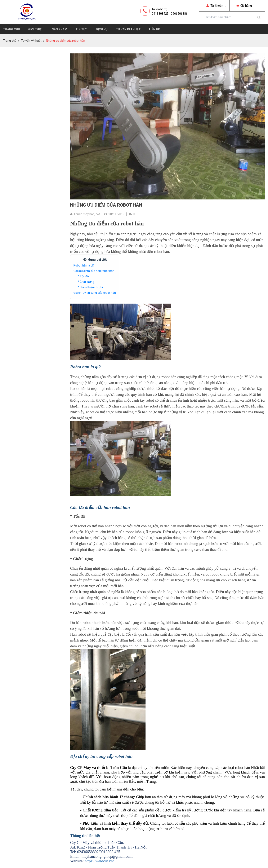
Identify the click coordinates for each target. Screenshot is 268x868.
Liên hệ (154, 29)
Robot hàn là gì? (84, 265)
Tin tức (82, 29)
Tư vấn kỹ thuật (31, 41)
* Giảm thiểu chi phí (90, 287)
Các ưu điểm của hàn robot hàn (94, 271)
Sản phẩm (60, 29)
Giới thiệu (36, 29)
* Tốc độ (83, 276)
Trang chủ (12, 29)
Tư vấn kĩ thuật (128, 29)
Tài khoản (215, 6)
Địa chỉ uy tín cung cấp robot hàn (95, 293)
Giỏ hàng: (247, 6)
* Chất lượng (86, 282)
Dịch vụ (102, 29)
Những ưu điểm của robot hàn (106, 205)
